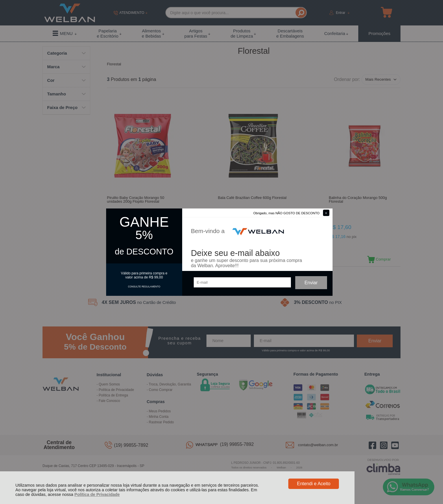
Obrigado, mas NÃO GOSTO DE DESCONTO (286, 213)
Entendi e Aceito (314, 484)
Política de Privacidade (97, 494)
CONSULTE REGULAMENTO (144, 287)
